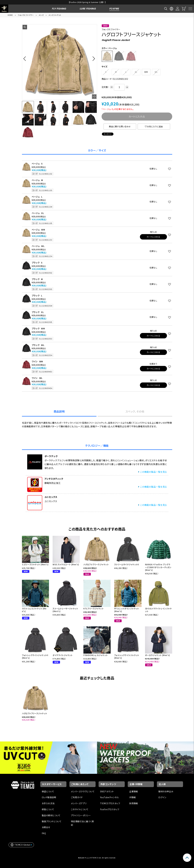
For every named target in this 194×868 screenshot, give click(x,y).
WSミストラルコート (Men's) (66, 564)
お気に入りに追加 (154, 126)
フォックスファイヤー (26, 15)
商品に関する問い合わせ (120, 126)
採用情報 (134, 803)
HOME (10, 15)
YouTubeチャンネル (109, 797)
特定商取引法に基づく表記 (82, 823)
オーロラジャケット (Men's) (157, 655)
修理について (48, 809)
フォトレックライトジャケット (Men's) (127, 657)
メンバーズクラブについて (83, 791)
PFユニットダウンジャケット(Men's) (127, 610)
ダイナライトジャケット (63, 655)
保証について (48, 791)
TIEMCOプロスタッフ (110, 803)
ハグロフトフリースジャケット (96, 564)
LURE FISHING (88, 9)
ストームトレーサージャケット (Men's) (65, 610)
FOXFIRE (114, 9)
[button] (25, 59)
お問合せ (46, 827)
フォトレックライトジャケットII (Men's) (35, 657)
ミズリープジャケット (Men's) (35, 564)
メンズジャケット (55, 15)
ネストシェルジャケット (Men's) (34, 610)
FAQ (44, 833)
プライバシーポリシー (81, 815)
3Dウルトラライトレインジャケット (158, 610)
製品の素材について (51, 815)
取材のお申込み (166, 791)
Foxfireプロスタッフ (110, 809)
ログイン (162, 797)
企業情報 (134, 791)
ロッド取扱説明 (49, 797)
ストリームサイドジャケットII (127, 564)
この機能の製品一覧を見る (153, 472)
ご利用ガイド (77, 797)
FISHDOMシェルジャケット (95, 655)
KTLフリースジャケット (93, 609)
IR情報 (133, 797)
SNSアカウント (107, 791)
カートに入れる (153, 237)
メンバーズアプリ (79, 803)
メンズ (41, 15)
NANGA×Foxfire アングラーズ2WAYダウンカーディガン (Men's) (158, 567)
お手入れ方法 (48, 803)
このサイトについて (80, 809)
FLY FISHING (59, 9)
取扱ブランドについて (52, 821)
